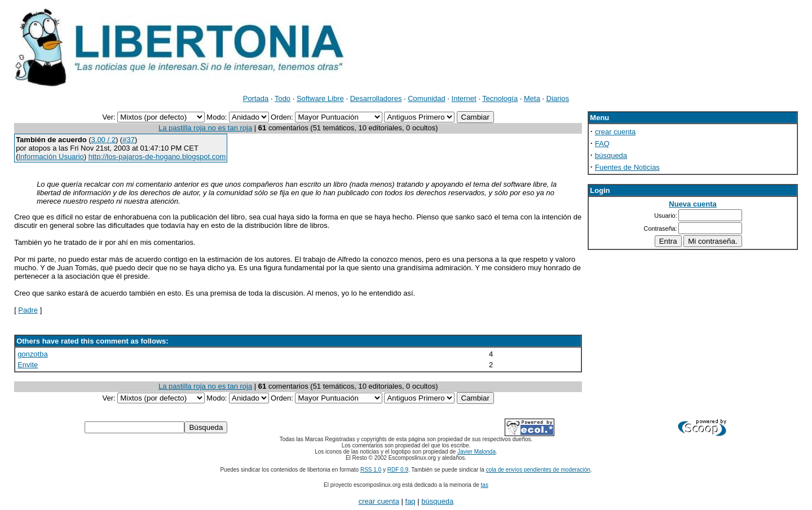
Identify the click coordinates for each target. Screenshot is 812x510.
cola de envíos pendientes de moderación (538, 470)
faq (411, 501)
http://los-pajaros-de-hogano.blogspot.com (157, 157)
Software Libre (320, 98)
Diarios (558, 98)
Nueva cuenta (693, 204)
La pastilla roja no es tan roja (205, 128)
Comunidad (427, 98)
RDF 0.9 (398, 470)
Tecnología (500, 98)
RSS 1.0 (371, 470)
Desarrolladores (376, 98)
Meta (532, 98)
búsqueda (611, 155)
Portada (256, 98)
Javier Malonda (476, 452)
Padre (28, 310)
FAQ (602, 144)
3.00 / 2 (103, 140)
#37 (129, 140)
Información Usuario (51, 157)
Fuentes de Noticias (627, 167)
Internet (464, 98)
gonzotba (33, 354)
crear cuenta (615, 132)
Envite (28, 365)
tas (485, 485)
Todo (283, 98)
